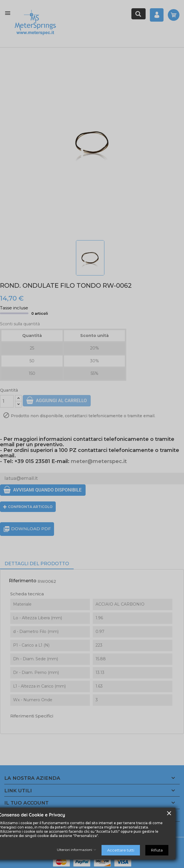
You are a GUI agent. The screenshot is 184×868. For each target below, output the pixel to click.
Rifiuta (157, 850)
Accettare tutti (121, 850)
